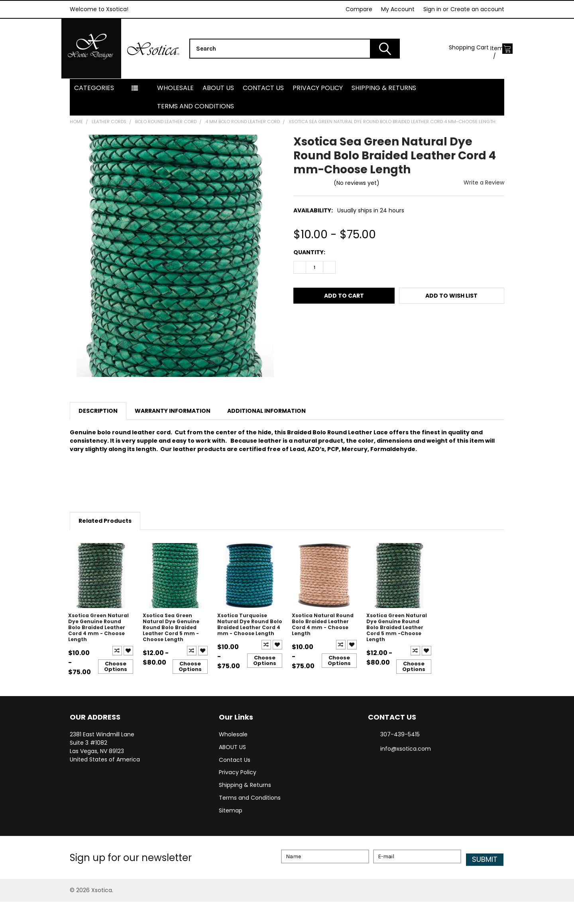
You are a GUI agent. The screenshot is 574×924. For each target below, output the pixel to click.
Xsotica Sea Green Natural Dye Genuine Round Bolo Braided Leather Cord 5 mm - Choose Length (171, 652)
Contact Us (263, 113)
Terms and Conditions (196, 131)
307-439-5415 (400, 759)
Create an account (477, 9)
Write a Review (484, 208)
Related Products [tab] (105, 546)
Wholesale (175, 113)
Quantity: (309, 277)
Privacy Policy (318, 113)
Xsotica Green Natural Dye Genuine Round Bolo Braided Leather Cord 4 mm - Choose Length (98, 652)
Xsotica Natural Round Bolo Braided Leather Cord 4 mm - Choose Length (323, 649)
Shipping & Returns (384, 113)
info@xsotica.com (406, 774)
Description (98, 436)
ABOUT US (218, 113)
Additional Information (266, 436)
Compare (359, 9)
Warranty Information (173, 436)
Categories (94, 113)
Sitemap (231, 836)
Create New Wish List (128, 676)
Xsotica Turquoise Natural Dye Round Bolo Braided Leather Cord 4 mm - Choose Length (250, 649)
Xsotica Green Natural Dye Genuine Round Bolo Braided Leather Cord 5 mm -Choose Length (397, 652)
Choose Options (116, 692)
